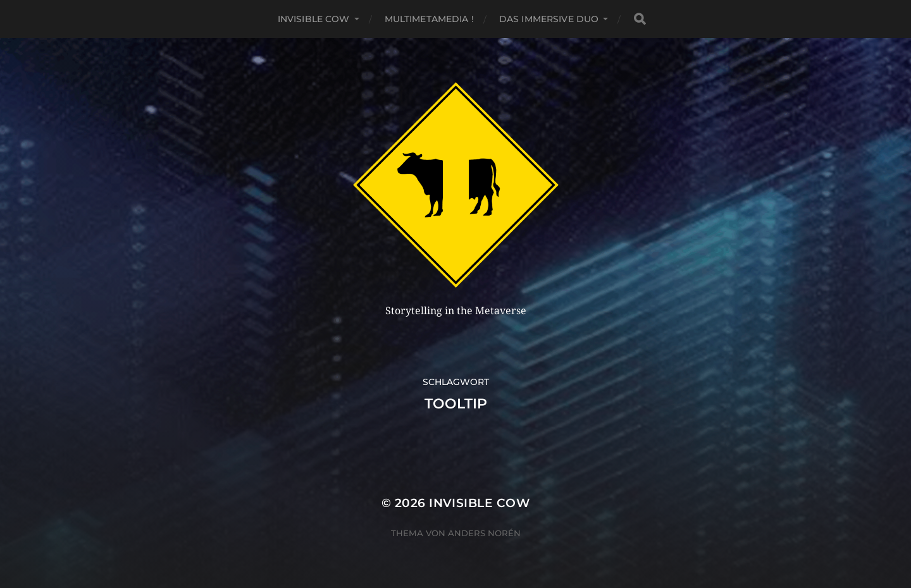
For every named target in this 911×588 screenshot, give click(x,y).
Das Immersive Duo (549, 19)
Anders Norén (484, 533)
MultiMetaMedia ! (429, 19)
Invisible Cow (314, 19)
